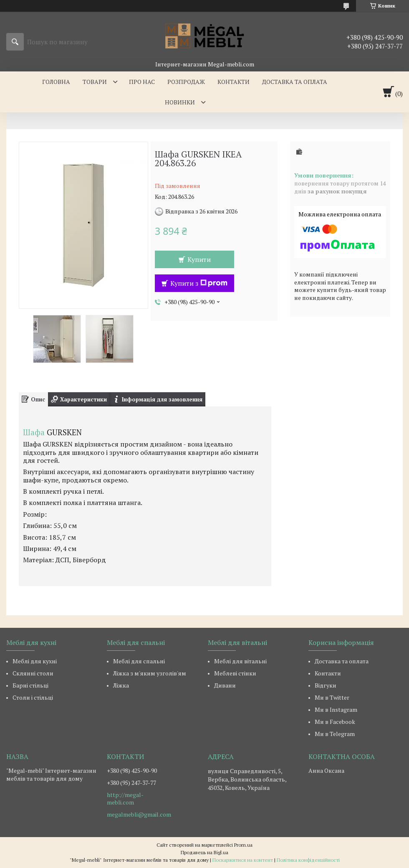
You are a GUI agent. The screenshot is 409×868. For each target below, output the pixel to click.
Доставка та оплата (295, 82)
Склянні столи (33, 673)
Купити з (199, 283)
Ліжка (121, 685)
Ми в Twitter (332, 697)
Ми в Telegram (335, 734)
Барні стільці (30, 685)
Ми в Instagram (336, 709)
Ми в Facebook (335, 722)
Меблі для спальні (139, 661)
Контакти (234, 82)
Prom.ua (243, 845)
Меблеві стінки (235, 673)
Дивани (225, 685)
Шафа (34, 432)
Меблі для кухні (35, 661)
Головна (56, 82)
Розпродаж (186, 82)
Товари (95, 82)
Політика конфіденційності (308, 860)
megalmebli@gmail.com (139, 815)
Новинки (180, 102)
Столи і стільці (33, 697)
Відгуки (326, 685)
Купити (199, 259)
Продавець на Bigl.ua (204, 852)
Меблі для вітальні (240, 661)
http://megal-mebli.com (125, 799)
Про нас (142, 82)
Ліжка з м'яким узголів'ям (150, 673)
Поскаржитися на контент (243, 860)
